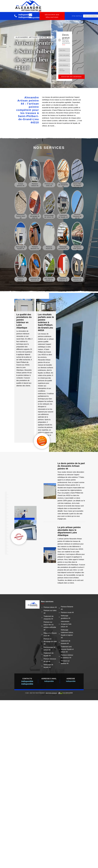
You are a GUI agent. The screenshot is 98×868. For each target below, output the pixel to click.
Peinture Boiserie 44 (67, 608)
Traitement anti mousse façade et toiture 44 (67, 649)
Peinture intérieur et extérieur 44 (67, 656)
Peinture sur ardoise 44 (65, 662)
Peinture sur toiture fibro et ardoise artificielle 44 (50, 626)
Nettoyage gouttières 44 (66, 617)
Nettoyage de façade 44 (48, 666)
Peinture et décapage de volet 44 (50, 641)
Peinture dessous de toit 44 (50, 660)
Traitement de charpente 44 (48, 618)
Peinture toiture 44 (50, 607)
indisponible (25, 15)
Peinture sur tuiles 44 (50, 612)
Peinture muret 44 (67, 612)
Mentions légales (51, 693)
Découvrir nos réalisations (52, 16)
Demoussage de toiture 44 (49, 649)
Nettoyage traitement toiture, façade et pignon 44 (67, 634)
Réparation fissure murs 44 (50, 634)
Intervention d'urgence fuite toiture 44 (66, 624)
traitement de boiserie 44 (66, 642)
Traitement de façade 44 (48, 654)
